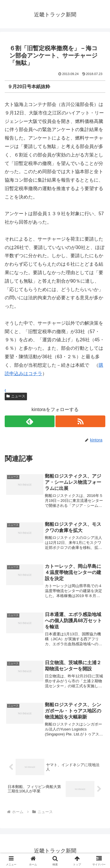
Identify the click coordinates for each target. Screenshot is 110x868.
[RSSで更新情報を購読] (80, 421)
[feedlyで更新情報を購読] (30, 421)
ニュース (16, 396)
